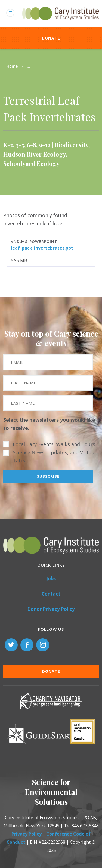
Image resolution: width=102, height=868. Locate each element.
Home (12, 66)
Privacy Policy (27, 834)
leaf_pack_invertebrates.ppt (42, 248)
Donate (51, 38)
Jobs (51, 579)
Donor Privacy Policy (51, 609)
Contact (51, 594)
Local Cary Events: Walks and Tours (54, 444)
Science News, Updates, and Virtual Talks (54, 456)
